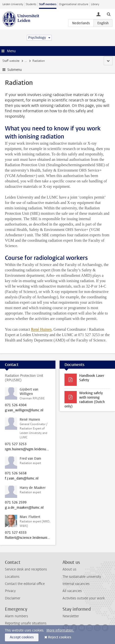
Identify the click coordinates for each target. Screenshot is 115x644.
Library (95, 4)
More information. (60, 630)
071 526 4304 (16, 405)
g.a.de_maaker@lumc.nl (24, 508)
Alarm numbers (16, 616)
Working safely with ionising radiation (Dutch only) (85, 400)
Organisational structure (74, 4)
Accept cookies (22, 637)
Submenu (15, 70)
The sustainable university (82, 577)
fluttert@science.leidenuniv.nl (28, 538)
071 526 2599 (16, 503)
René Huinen (41, 329)
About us (69, 569)
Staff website (11, 61)
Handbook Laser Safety (92, 378)
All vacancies (72, 591)
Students (31, 4)
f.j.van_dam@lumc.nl (22, 479)
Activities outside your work (84, 598)
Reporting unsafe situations (26, 623)
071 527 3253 (16, 444)
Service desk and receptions (26, 569)
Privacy (10, 591)
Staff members (48, 4)
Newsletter (71, 616)
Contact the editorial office (25, 584)
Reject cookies (60, 637)
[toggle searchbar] (109, 14)
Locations (12, 577)
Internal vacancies (76, 584)
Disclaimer (13, 598)
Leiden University (13, 4)
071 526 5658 (16, 473)
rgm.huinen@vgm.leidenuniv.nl (28, 449)
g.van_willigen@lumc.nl (24, 410)
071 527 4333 (16, 533)
